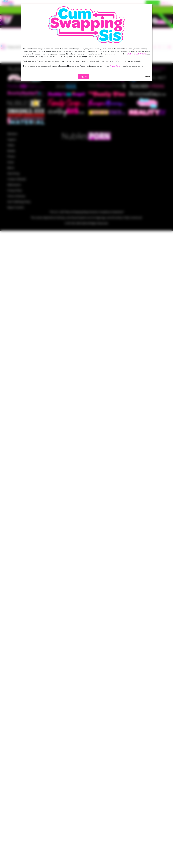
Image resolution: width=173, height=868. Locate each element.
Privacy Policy (115, 66)
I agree (84, 76)
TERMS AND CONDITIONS (136, 54)
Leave (148, 76)
